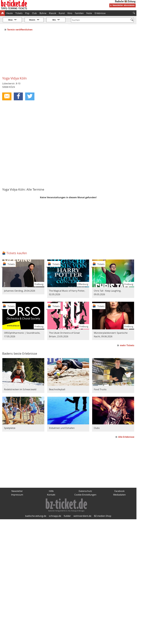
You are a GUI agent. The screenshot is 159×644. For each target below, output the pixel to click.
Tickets (19, 13)
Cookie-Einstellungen (85, 486)
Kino (70, 13)
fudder (67, 508)
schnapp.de (55, 508)
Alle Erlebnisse (126, 429)
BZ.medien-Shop (103, 508)
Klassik (53, 13)
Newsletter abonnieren (124, 5)
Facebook (119, 483)
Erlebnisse (100, 13)
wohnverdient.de (82, 508)
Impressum (17, 486)
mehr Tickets (127, 337)
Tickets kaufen (17, 245)
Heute (9, 13)
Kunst (62, 13)
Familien (79, 13)
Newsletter (17, 483)
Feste (89, 13)
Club (34, 13)
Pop (27, 13)
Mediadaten (119, 486)
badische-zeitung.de (36, 508)
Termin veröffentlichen (20, 21)
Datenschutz (85, 483)
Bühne (43, 13)
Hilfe (51, 483)
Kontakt (51, 486)
